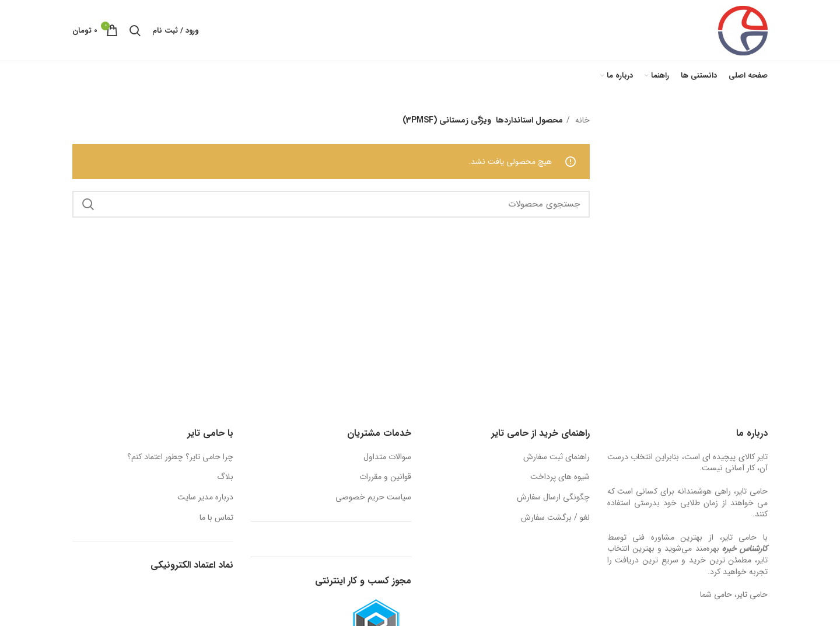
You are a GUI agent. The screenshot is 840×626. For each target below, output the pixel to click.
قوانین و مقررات (385, 477)
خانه (581, 120)
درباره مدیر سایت (205, 498)
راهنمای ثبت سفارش (556, 457)
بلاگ (225, 477)
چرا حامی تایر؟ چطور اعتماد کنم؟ (180, 457)
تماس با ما (216, 518)
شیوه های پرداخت (560, 477)
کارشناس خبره (745, 548)
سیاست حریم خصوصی (373, 498)
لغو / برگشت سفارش (555, 518)
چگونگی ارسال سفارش (553, 498)
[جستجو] (135, 30)
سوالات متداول (387, 457)
